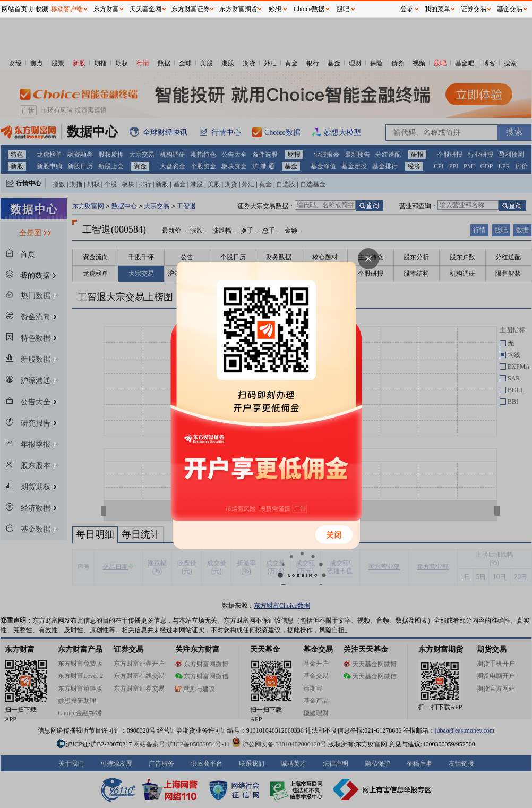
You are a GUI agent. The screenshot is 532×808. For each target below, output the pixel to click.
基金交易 (510, 9)
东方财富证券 (191, 9)
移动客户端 (67, 9)
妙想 (275, 9)
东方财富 (106, 9)
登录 (407, 9)
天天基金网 (145, 9)
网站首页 (14, 9)
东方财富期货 (238, 9)
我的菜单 (437, 9)
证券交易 (474, 9)
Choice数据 (309, 9)
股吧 (343, 9)
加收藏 (39, 9)
